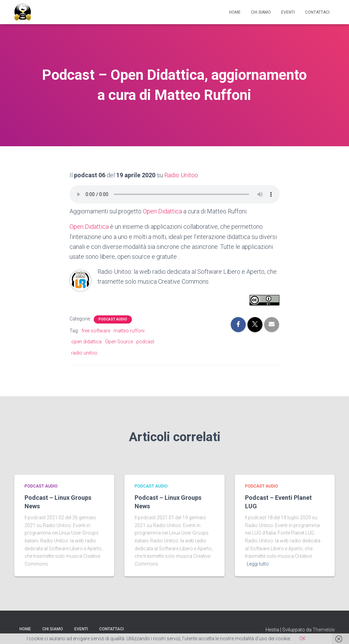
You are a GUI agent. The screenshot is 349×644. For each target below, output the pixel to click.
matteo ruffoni (129, 330)
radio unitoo (84, 352)
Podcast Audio (113, 319)
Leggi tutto (258, 563)
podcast (145, 341)
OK (302, 639)
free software (96, 330)
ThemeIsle (324, 629)
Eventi (288, 12)
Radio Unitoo (181, 175)
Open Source (119, 341)
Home (235, 12)
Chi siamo (261, 12)
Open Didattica (162, 211)
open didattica (86, 341)
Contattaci (317, 12)
